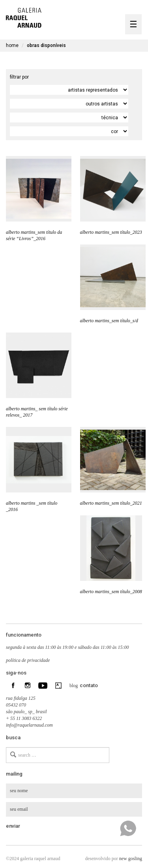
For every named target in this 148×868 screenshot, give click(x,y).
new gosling (131, 859)
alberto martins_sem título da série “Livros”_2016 (34, 235)
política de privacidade (28, 660)
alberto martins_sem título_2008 (111, 592)
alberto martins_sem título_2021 (111, 503)
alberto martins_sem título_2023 (111, 232)
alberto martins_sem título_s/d (109, 321)
